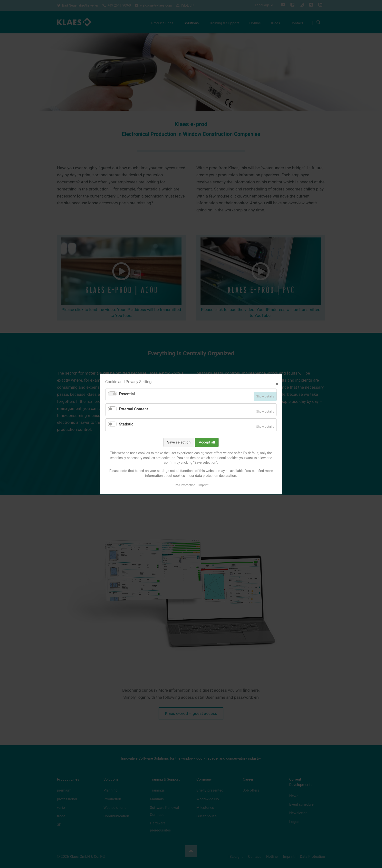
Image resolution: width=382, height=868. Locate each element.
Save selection (179, 442)
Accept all (207, 442)
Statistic (126, 424)
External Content (133, 409)
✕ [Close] (277, 384)
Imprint (204, 485)
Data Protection (184, 485)
